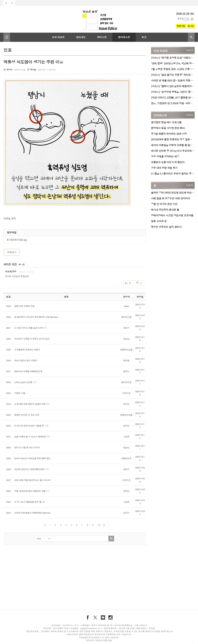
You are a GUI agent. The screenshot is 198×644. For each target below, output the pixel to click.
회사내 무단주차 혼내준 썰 (165, 210)
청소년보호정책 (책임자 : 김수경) (112, 638)
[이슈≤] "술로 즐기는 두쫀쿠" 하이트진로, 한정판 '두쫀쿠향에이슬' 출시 (173, 75)
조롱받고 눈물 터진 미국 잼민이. (168, 162)
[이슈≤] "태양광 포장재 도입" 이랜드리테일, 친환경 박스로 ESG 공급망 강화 (173, 58)
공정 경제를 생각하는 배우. (165, 156)
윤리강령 (57, 638)
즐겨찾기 (12, 3)
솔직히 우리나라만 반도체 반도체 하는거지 (173, 193)
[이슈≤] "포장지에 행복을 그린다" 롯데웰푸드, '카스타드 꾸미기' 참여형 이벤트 (173, 92)
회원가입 (181, 26)
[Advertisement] (72, 573)
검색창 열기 (191, 37)
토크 (144, 37)
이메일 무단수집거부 (138, 638)
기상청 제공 (186, 20)
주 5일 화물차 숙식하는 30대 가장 (169, 134)
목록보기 (12, 252)
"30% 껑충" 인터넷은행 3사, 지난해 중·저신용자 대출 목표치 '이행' (173, 63)
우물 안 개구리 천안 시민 (164, 204)
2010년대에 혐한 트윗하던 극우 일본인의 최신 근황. (173, 139)
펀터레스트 (124, 37)
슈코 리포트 (58, 37)
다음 (104, 525)
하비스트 (102, 37)
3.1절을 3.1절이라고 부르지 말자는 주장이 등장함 (173, 173)
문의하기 (165, 638)
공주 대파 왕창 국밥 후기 (164, 168)
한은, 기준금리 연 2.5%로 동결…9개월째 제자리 (173, 103)
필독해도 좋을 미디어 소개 (39, 638)
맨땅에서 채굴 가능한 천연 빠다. (168, 128)
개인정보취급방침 (87, 638)
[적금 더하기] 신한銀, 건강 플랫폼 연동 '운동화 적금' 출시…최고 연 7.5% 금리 (173, 97)
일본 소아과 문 (159, 221)
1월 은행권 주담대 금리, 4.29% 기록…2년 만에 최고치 (173, 69)
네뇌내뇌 (81, 37)
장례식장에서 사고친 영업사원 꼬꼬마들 (172, 215)
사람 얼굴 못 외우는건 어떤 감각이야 (170, 198)
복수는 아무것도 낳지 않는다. (167, 227)
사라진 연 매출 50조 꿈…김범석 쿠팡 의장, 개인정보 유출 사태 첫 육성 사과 (173, 80)
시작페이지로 (6, 3)
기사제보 (154, 638)
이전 (45, 525)
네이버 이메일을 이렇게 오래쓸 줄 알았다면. (173, 145)
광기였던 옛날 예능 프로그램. (167, 122)
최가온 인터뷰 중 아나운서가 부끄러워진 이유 (173, 151)
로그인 (191, 26)
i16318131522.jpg (17, 240)
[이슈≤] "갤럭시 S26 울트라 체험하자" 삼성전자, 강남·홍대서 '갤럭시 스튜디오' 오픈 (173, 86)
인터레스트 (160, 115)
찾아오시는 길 (70, 638)
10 (99, 525)
